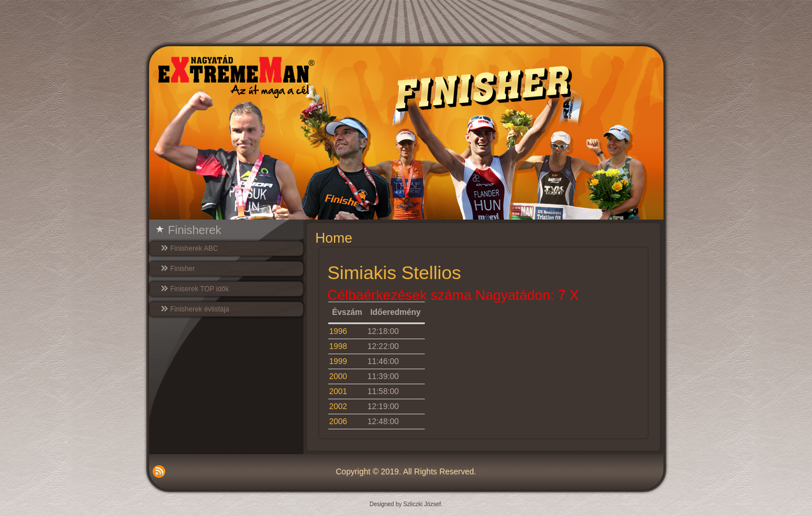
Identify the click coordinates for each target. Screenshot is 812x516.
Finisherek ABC (194, 248)
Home (334, 238)
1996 (338, 331)
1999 (338, 361)
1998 (338, 346)
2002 (338, 406)
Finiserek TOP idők (200, 289)
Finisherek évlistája (200, 309)
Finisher (183, 269)
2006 (338, 421)
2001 (338, 391)
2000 (338, 376)
